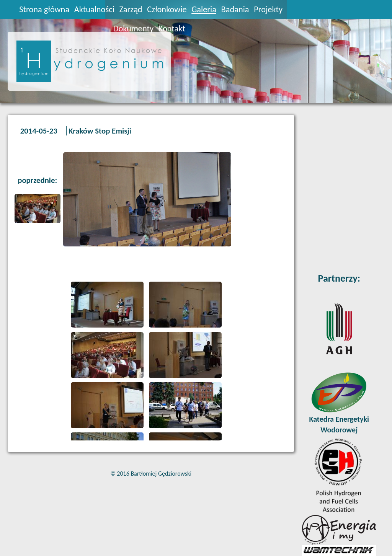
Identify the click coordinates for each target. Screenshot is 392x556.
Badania (235, 9)
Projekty (268, 9)
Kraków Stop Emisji (100, 131)
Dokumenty (133, 29)
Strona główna (44, 9)
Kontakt (172, 29)
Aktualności (94, 9)
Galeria (204, 9)
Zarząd (131, 9)
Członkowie (167, 9)
